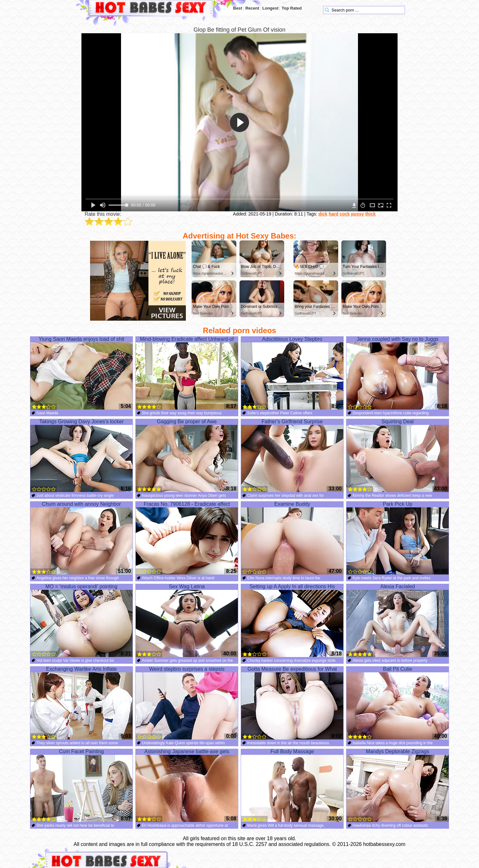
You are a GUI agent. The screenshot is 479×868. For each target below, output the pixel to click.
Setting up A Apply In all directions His (292, 621)
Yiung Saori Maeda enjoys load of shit (81, 373)
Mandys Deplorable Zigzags (398, 786)
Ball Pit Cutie (398, 703)
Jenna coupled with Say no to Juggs (398, 373)
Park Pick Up (398, 538)
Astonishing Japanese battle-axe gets (187, 786)
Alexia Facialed (398, 621)
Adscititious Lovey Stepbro (292, 373)
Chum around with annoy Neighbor (81, 538)
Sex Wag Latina (187, 621)
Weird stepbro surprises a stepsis (187, 703)
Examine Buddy (292, 538)
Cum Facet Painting (81, 786)
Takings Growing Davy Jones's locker (81, 456)
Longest (271, 8)
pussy (357, 214)
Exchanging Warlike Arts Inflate (81, 703)
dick (323, 214)
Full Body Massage (292, 786)
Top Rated (292, 8)
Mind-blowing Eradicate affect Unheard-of (187, 373)
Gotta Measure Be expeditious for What (292, 703)
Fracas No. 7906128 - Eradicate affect (187, 538)
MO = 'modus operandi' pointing (81, 621)
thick (371, 214)
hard (333, 214)
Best (238, 8)
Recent (252, 8)
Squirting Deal (398, 456)
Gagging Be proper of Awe (187, 456)
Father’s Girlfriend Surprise (292, 456)
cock (345, 214)
